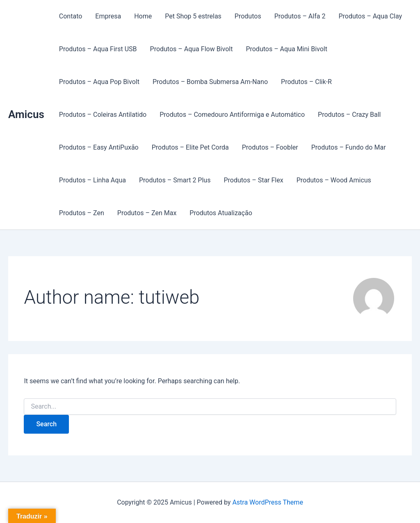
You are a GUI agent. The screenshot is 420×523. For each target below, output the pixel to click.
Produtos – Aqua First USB (98, 49)
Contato (71, 16)
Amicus (26, 114)
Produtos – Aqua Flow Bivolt (192, 49)
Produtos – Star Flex (253, 180)
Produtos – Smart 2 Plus (175, 180)
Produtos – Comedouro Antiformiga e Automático (232, 115)
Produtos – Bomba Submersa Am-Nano (210, 82)
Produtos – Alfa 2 (300, 16)
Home (143, 16)
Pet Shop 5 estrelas (193, 16)
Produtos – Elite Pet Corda (190, 147)
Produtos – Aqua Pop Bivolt (99, 82)
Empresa (108, 16)
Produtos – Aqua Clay (370, 16)
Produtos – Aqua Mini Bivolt (286, 49)
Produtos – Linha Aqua (92, 180)
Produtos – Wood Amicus (334, 180)
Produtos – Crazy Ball (349, 115)
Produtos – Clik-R (306, 82)
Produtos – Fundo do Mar (349, 147)
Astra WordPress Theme (267, 502)
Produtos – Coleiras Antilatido (103, 115)
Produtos (248, 16)
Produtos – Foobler (270, 147)
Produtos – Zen (82, 213)
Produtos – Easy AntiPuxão (99, 147)
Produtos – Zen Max (147, 213)
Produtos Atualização (221, 213)
